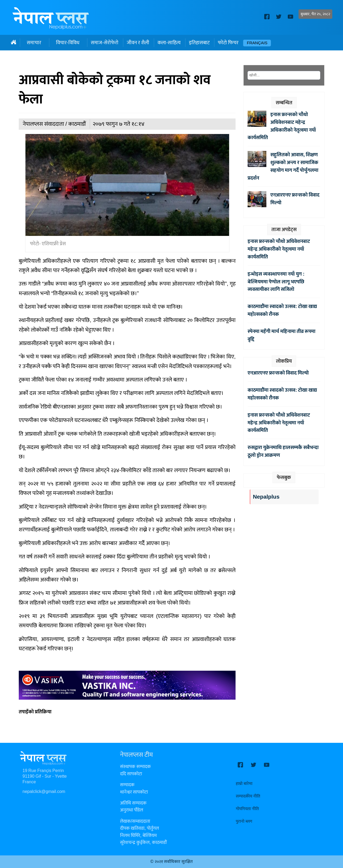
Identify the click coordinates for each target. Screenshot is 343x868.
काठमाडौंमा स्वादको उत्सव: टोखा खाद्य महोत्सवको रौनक (282, 310)
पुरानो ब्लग (244, 821)
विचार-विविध (68, 43)
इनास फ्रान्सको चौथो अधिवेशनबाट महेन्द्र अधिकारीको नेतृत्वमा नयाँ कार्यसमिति (282, 126)
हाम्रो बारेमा (244, 784)
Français (257, 43)
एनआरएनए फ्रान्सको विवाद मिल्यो (295, 199)
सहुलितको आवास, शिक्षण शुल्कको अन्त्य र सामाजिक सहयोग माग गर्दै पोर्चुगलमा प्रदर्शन (283, 166)
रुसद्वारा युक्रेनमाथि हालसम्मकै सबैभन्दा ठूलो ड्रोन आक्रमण (283, 451)
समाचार (34, 43)
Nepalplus (266, 497)
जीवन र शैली (138, 43)
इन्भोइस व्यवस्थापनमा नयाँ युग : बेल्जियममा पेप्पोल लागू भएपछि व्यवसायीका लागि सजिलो (276, 282)
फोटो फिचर (228, 43)
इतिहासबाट (199, 43)
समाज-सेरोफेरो (105, 43)
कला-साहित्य (169, 43)
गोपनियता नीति (247, 809)
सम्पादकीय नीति (248, 796)
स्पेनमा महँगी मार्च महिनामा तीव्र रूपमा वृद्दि (282, 335)
